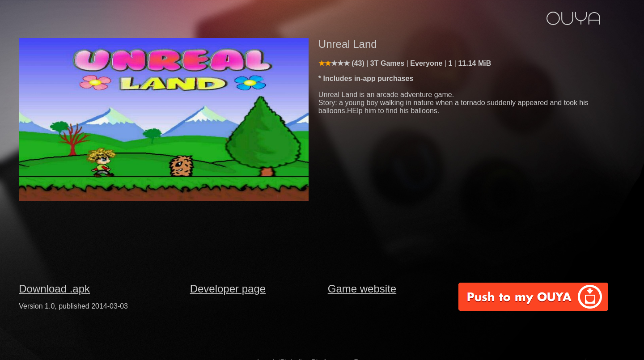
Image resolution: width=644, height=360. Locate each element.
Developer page (228, 289)
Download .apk (54, 289)
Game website (362, 289)
